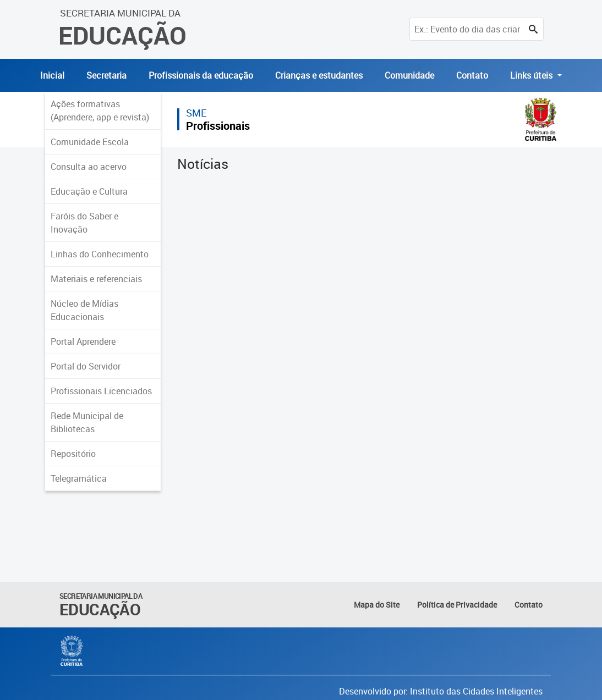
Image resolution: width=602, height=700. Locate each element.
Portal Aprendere (83, 341)
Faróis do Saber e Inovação (84, 223)
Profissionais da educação (201, 75)
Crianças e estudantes (319, 75)
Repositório (73, 454)
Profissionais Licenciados (101, 391)
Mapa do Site (377, 605)
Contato (472, 75)
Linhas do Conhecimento (100, 254)
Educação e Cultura (89, 191)
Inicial (52, 75)
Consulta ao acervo (89, 167)
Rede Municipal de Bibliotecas (87, 422)
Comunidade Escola (90, 142)
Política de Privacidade (457, 605)
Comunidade (409, 75)
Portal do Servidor (86, 366)
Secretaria (106, 75)
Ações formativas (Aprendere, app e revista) (100, 111)
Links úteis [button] (532, 75)
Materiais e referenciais (96, 279)
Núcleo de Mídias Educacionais (84, 310)
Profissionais (218, 126)
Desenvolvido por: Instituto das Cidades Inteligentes (441, 691)
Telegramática (79, 478)
